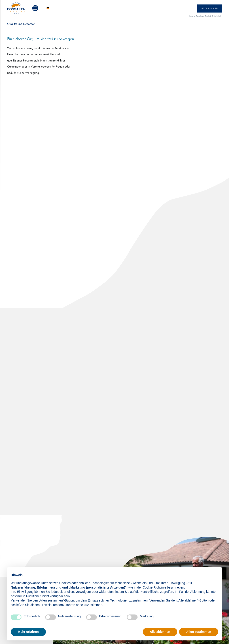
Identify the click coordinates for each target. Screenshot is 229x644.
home (191, 16)
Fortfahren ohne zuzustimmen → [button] (194, 573)
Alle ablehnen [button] (160, 632)
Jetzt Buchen (210, 8)
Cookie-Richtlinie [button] (154, 587)
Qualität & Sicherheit (213, 16)
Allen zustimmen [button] (199, 632)
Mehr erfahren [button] (28, 632)
